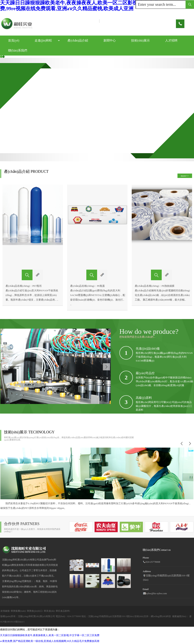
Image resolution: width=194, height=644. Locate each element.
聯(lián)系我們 (18, 50)
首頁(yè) (14, 40)
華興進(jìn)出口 (35, 611)
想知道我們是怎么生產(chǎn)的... (137, 337)
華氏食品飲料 (63, 611)
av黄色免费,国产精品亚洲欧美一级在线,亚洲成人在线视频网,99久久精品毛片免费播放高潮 (50, 641)
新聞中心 (110, 40)
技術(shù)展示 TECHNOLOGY (29, 432)
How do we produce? (149, 332)
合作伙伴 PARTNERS (22, 524)
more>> (185, 176)
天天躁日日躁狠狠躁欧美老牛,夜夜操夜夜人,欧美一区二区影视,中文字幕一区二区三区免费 (50, 635)
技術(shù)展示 (140, 40)
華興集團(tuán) (18, 611)
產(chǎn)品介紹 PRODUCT (26, 171)
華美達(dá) (49, 611)
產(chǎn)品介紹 (78, 40)
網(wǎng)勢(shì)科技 (161, 616)
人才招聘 (171, 40)
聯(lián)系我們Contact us (157, 550)
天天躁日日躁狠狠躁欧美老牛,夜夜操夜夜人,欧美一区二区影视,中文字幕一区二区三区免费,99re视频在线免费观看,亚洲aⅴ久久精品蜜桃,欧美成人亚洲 (97, 6)
